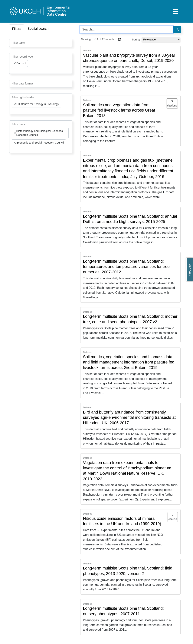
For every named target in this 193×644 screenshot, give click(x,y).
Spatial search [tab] (38, 29)
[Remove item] (15, 63)
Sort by (136, 40)
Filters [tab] (17, 29)
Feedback (190, 269)
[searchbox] (13, 43)
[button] (120, 39)
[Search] (177, 30)
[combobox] (41, 43)
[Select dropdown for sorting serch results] (161, 40)
